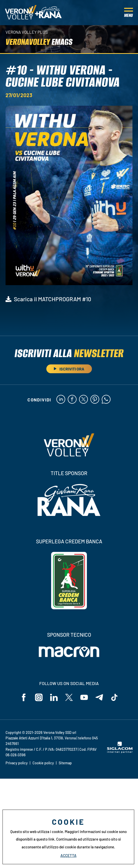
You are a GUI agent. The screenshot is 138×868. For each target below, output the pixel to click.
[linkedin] (61, 400)
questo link (45, 839)
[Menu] (129, 13)
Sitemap (65, 763)
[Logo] (21, 13)
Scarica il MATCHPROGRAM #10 (53, 299)
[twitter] (83, 400)
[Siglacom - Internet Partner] (120, 752)
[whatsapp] (106, 400)
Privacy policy (17, 763)
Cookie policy (43, 763)
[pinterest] (95, 400)
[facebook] (72, 400)
